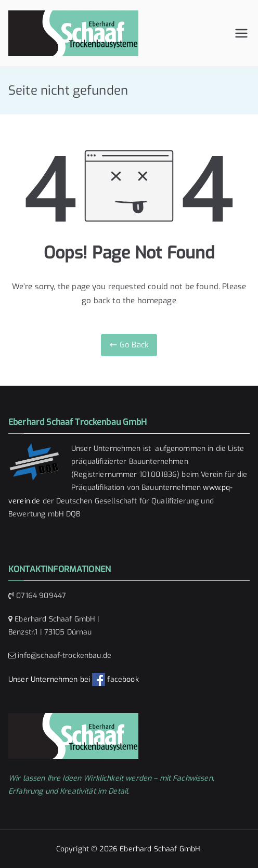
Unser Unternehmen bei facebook (74, 679)
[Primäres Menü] (241, 33)
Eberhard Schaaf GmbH (160, 849)
